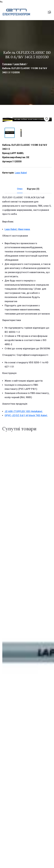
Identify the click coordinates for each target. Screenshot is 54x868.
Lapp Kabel (20, 64)
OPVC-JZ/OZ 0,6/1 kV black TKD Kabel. (26, 415)
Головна (7, 64)
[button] (47, 119)
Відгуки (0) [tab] (33, 189)
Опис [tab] (20, 189)
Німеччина (24, 229)
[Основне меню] (49, 12)
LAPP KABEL (17, 153)
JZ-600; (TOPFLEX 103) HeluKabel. (24, 411)
